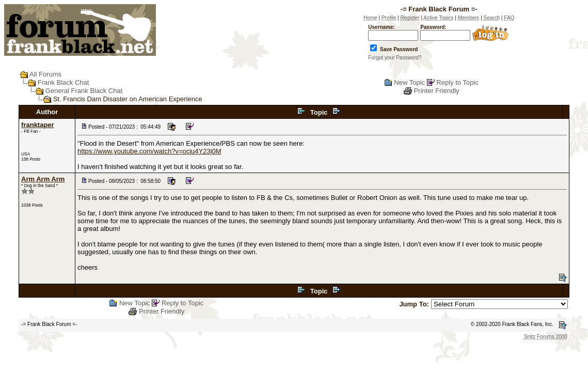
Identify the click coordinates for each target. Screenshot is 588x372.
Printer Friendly (436, 91)
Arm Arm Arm (43, 179)
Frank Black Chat (63, 82)
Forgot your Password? (395, 58)
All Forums (45, 74)
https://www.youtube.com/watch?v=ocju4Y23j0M (149, 151)
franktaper (38, 125)
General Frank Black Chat (84, 91)
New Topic (409, 82)
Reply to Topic (457, 82)
